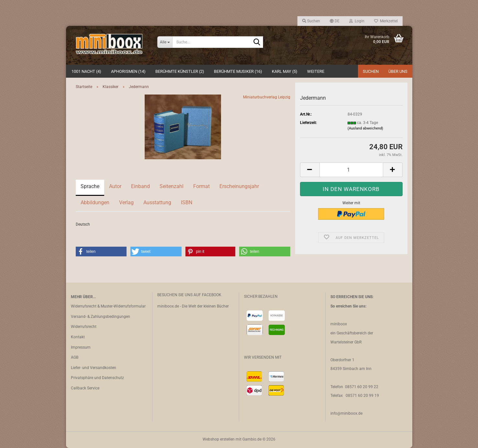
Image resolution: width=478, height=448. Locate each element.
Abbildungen (95, 202)
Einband (140, 186)
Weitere (316, 71)
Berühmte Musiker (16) (238, 71)
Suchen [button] (311, 21)
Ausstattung (157, 202)
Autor (115, 186)
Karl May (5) (285, 71)
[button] (335, 21)
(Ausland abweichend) (365, 128)
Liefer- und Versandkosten (94, 368)
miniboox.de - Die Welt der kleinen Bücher (193, 306)
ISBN (187, 202)
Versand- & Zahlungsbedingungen (100, 317)
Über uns (398, 71)
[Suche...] (165, 42)
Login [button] (357, 21)
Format (201, 186)
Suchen (371, 71)
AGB (75, 357)
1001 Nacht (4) (86, 71)
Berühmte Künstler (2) (180, 71)
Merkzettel (386, 21)
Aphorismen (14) (128, 71)
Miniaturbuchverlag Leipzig (267, 97)
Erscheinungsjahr (239, 186)
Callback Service (85, 388)
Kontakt (78, 337)
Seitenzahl (172, 186)
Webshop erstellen (219, 439)
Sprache (90, 186)
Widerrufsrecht (84, 327)
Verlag (126, 202)
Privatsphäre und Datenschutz (97, 378)
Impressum (81, 347)
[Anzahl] (351, 170)
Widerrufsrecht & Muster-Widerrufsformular (108, 306)
